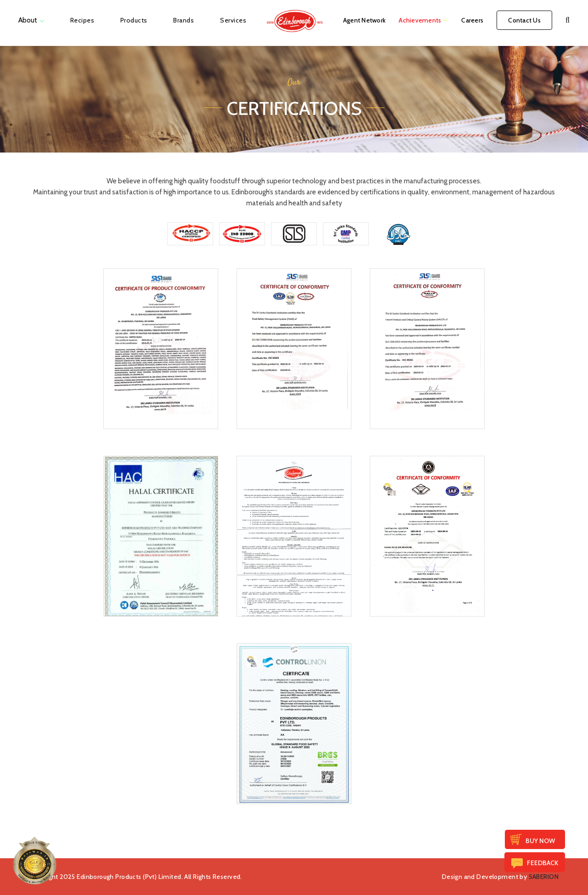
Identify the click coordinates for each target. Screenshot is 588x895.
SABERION (544, 877)
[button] (568, 20)
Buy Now (540, 841)
